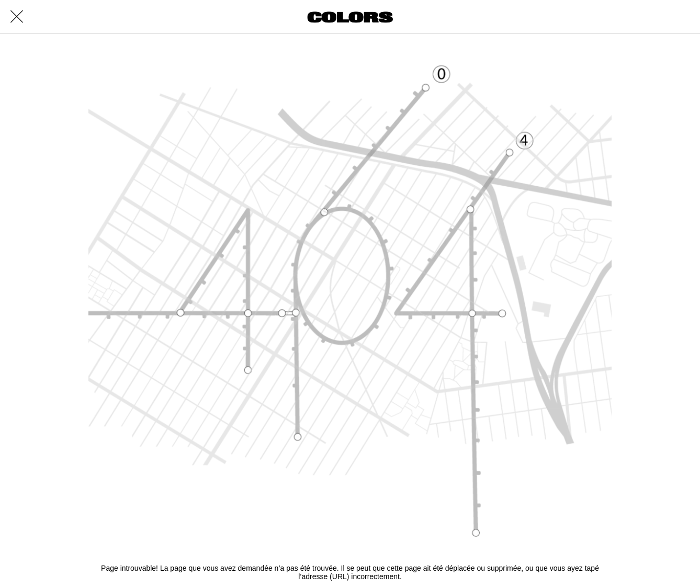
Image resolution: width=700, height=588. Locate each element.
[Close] (17, 17)
